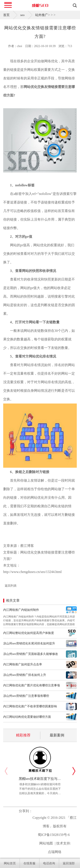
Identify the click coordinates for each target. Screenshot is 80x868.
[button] (74, 771)
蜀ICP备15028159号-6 (54, 835)
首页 (6, 15)
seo (22, 15)
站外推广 (42, 15)
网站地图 (46, 843)
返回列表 (11, 586)
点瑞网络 (55, 852)
